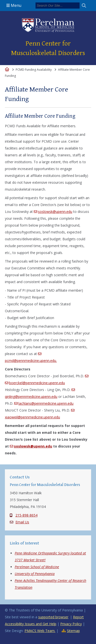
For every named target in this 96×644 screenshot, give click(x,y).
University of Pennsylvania (35, 574)
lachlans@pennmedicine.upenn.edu (46, 403)
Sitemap (73, 631)
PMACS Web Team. (40, 631)
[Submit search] (86, 6)
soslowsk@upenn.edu (55, 212)
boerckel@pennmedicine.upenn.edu (37, 383)
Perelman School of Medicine (37, 567)
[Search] (58, 6)
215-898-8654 (26, 515)
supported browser (53, 617)
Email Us (22, 522)
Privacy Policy (71, 624)
